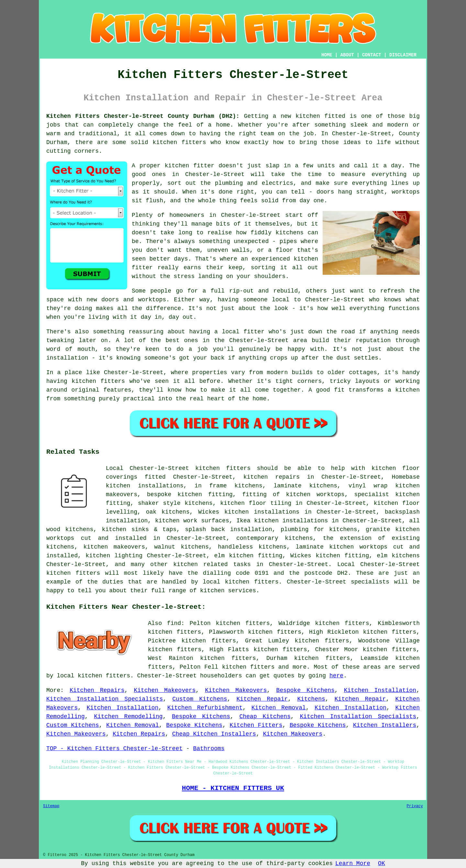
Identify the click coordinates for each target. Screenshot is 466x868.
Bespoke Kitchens (305, 690)
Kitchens (311, 699)
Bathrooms (209, 749)
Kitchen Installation (380, 690)
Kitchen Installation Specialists (105, 699)
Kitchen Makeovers (165, 690)
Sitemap (51, 806)
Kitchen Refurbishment (205, 708)
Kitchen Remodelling (128, 717)
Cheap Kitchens (265, 717)
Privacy (415, 806)
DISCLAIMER (403, 55)
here (336, 676)
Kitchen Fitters (256, 725)
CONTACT (372, 55)
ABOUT (347, 55)
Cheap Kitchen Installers (214, 734)
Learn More (353, 863)
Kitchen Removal (279, 708)
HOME (327, 55)
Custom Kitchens (200, 699)
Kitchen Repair (262, 699)
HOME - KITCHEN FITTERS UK (233, 788)
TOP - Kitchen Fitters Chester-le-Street (114, 749)
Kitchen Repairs (97, 690)
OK (382, 863)
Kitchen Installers (385, 725)
